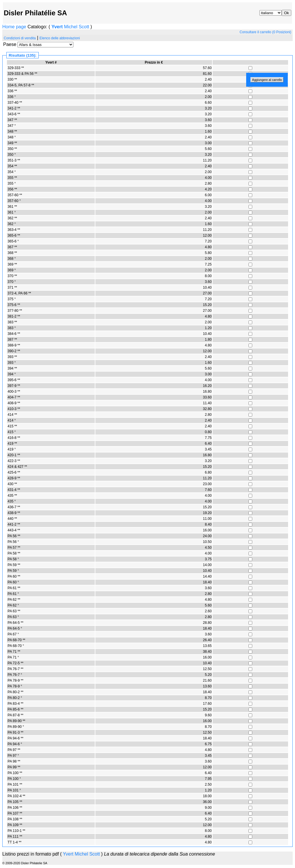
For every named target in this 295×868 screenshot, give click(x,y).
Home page (14, 27)
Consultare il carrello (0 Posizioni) (265, 32)
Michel (70, 27)
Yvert (57, 27)
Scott (84, 27)
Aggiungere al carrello (267, 80)
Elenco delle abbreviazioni (60, 38)
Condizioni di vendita (20, 38)
